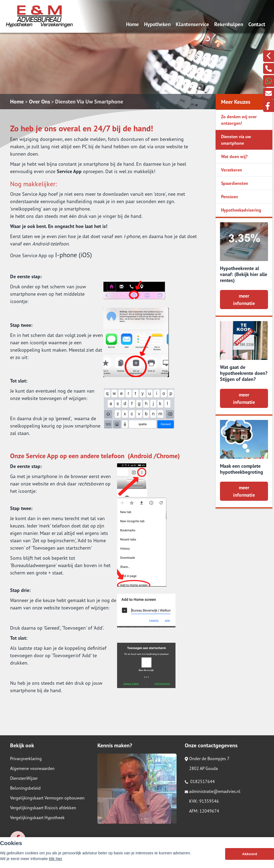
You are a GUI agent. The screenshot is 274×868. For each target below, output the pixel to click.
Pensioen (230, 197)
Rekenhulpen (229, 24)
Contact (257, 24)
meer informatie (244, 300)
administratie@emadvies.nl (213, 791)
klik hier (56, 862)
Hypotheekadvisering (241, 210)
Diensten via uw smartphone (236, 140)
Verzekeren (232, 170)
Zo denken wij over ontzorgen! (239, 120)
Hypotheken (157, 24)
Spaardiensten (235, 183)
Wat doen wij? (234, 156)
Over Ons (39, 102)
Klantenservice (192, 24)
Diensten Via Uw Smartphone (89, 102)
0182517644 (200, 781)
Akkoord (250, 857)
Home (132, 24)
